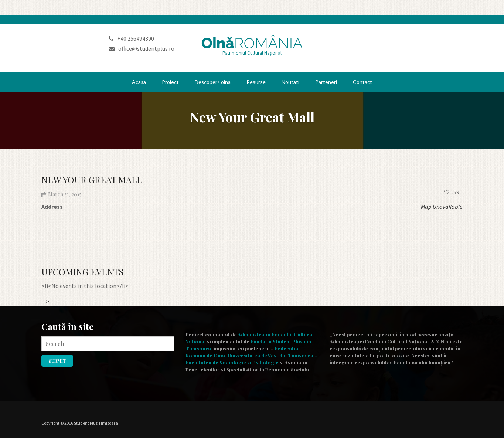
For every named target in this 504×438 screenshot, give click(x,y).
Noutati (290, 82)
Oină (252, 43)
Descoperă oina (212, 82)
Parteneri (326, 82)
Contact (362, 82)
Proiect (170, 82)
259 (452, 192)
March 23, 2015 (62, 194)
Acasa (139, 82)
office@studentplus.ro (142, 48)
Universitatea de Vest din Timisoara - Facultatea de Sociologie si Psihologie (251, 359)
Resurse (256, 82)
